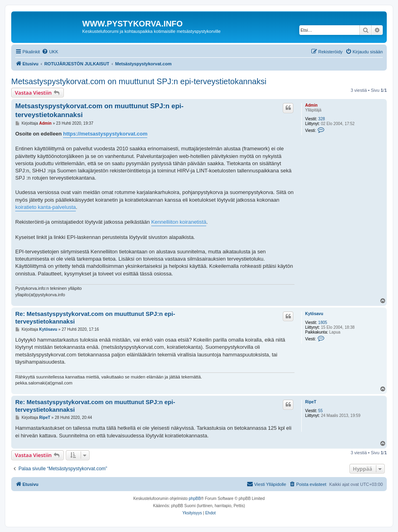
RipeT (311, 402)
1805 (323, 323)
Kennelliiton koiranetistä (179, 222)
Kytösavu (314, 314)
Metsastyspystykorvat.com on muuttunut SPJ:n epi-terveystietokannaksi (139, 81)
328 (322, 119)
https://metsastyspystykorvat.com (105, 134)
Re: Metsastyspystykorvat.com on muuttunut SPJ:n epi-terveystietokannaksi (95, 318)
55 (320, 411)
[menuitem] (50, 52)
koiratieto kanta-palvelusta (46, 207)
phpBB (195, 499)
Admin (311, 105)
